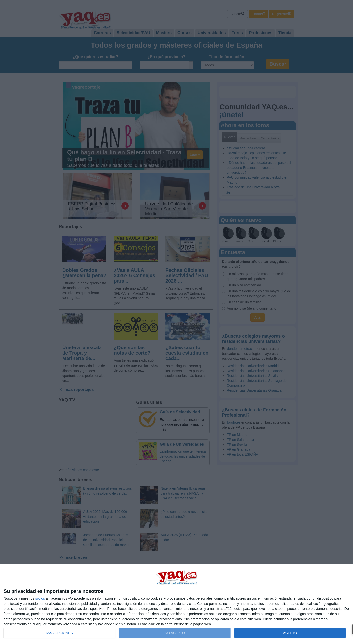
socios (40, 598)
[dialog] (176, 604)
